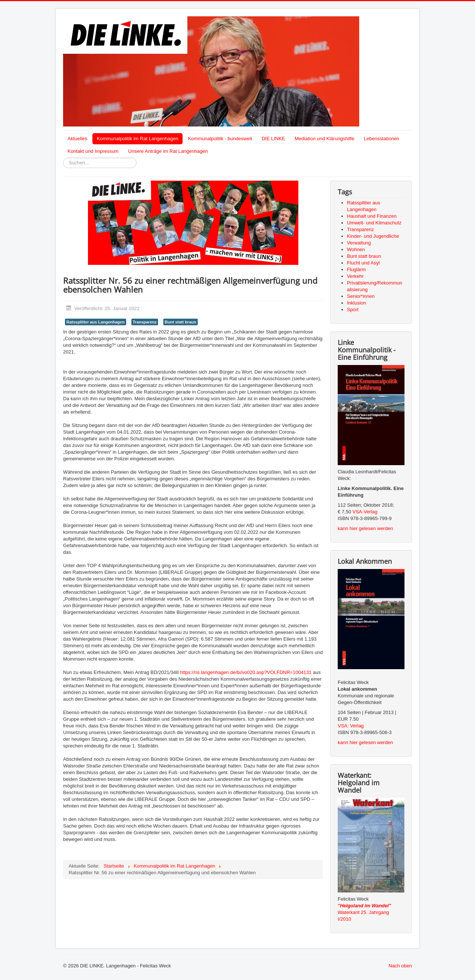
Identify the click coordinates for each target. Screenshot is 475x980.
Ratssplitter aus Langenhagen (96, 322)
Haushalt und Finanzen (372, 216)
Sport (353, 310)
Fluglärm (356, 269)
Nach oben (400, 966)
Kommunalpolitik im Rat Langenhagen (138, 139)
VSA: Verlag (351, 726)
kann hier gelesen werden (365, 528)
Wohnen (356, 249)
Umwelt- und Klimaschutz (374, 223)
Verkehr (355, 276)
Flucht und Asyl (363, 263)
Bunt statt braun (181, 322)
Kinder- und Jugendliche (373, 236)
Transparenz (145, 322)
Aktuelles (77, 139)
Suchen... (63, 158)
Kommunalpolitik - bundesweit (220, 139)
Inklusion (356, 303)
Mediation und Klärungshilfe (324, 139)
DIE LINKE (273, 139)
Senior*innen (361, 296)
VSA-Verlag (365, 512)
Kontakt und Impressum (93, 151)
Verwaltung (359, 243)
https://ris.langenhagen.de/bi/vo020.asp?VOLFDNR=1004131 (246, 672)
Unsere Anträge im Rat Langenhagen (168, 151)
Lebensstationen (381, 139)
